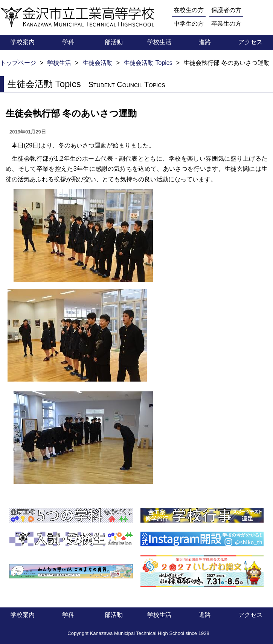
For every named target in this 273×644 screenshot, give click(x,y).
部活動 (114, 42)
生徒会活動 (98, 63)
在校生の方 (189, 10)
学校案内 (23, 42)
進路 (205, 42)
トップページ (18, 63)
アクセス (250, 42)
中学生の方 (189, 24)
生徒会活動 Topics (148, 63)
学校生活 (159, 42)
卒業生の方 (226, 24)
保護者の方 (226, 10)
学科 (68, 42)
